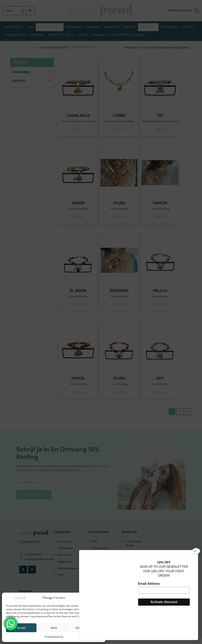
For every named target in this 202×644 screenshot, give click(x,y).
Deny (54, 628)
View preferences (87, 628)
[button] (100, 598)
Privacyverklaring (54, 637)
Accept (21, 628)
